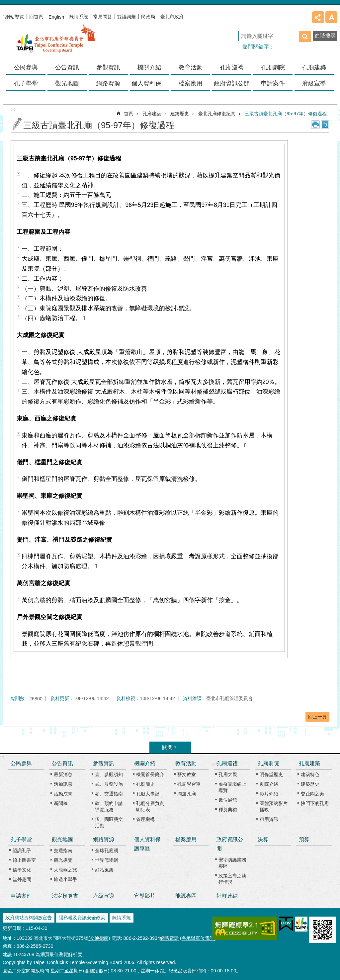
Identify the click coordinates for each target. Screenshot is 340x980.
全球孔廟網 (107, 850)
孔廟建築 (152, 114)
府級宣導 (314, 83)
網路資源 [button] (108, 83)
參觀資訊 (104, 763)
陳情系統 (79, 17)
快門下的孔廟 (315, 803)
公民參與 (26, 67)
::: (2, 757)
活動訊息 (63, 784)
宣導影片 (145, 896)
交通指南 (63, 850)
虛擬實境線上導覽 (232, 787)
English (56, 17)
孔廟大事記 (148, 794)
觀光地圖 (62, 839)
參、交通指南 (109, 794)
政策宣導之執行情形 (232, 879)
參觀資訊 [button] (108, 67)
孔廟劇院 (268, 763)
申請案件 (273, 83)
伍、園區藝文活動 (109, 822)
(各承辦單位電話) (198, 938)
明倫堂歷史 (271, 774)
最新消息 (63, 774)
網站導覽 (15, 17)
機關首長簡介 (150, 774)
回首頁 (36, 17)
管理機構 (145, 819)
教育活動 (186, 763)
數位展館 (228, 800)
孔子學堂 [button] (26, 83)
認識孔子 (22, 850)
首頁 (128, 114)
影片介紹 (269, 794)
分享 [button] (318, 17)
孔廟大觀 (228, 774)
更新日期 (12, 928)
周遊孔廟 (187, 794)
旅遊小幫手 (65, 879)
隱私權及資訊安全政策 (82, 918)
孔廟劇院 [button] (273, 67)
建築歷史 (180, 114)
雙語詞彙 (127, 17)
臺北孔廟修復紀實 (217, 114)
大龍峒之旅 (65, 870)
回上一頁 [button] (317, 717)
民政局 (148, 17)
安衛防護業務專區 (232, 863)
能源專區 (186, 896)
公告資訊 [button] (67, 67)
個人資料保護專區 (150, 83)
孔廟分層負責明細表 (150, 806)
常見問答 (103, 17)
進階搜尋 (325, 36)
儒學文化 (22, 870)
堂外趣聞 (22, 879)
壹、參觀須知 (109, 774)
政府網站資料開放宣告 (29, 918)
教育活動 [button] (191, 67)
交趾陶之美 (312, 794)
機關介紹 (145, 763)
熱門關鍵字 (256, 47)
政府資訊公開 (230, 844)
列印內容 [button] (315, 125)
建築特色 (310, 774)
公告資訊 (62, 763)
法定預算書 (65, 896)
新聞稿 (61, 803)
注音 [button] (325, 125)
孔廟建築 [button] (314, 67)
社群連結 (227, 896)
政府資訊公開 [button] (232, 83)
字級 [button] (331, 17)
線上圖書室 (24, 860)
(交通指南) (99, 938)
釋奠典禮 (228, 810)
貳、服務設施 (109, 784)
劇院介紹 (269, 784)
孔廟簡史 (145, 784)
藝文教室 (187, 774)
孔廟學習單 (189, 784)
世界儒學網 (107, 860)
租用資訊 (269, 819)
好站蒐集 (104, 870)
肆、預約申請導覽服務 (109, 806)
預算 (304, 839)
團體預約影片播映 (274, 806)
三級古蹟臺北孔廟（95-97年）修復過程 (286, 114)
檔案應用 (191, 83)
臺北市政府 (172, 17)
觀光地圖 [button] (67, 83)
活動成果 (63, 794)
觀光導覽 (63, 860)
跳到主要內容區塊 (3, 3)
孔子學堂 (21, 839)
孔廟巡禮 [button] (232, 67)
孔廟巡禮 (227, 763)
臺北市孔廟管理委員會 (56, 43)
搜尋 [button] (305, 36)
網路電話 (169, 938)
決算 (263, 839)
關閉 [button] (167, 747)
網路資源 (104, 839)
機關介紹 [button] (149, 67)
